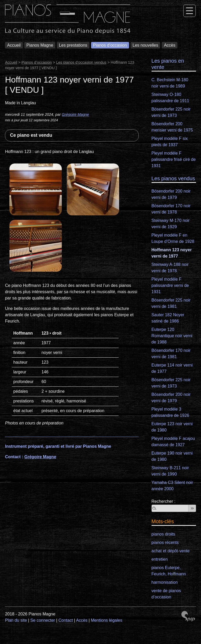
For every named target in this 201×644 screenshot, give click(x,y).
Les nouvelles (146, 45)
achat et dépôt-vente (171, 551)
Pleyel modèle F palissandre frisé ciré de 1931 (174, 159)
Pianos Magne (40, 45)
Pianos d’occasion (110, 45)
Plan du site (16, 620)
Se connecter (43, 620)
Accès (170, 45)
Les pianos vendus (173, 178)
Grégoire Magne (75, 114)
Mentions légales (107, 620)
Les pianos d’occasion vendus (81, 62)
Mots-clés (163, 521)
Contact (66, 620)
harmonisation (165, 582)
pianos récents (165, 542)
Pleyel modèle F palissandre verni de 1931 (170, 285)
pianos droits (163, 534)
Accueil (14, 45)
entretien (160, 559)
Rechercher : (164, 501)
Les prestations (73, 45)
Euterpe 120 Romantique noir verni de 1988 (172, 336)
